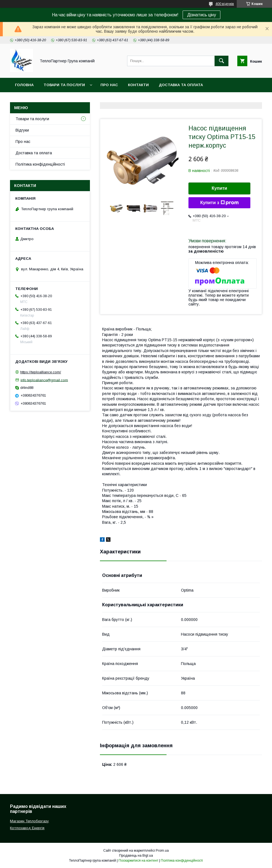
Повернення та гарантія (41, 99)
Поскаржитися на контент (138, 861)
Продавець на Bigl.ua (136, 856)
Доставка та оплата (181, 85)
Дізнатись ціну (202, 15)
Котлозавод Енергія (27, 828)
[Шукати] (221, 61)
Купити (220, 188)
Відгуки (22, 130)
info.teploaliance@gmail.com (44, 380)
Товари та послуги (64, 85)
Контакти (138, 85)
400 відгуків (225, 4)
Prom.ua (162, 851)
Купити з (219, 203)
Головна (24, 85)
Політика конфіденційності (40, 164)
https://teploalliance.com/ (41, 372)
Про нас (109, 85)
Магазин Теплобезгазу (29, 821)
